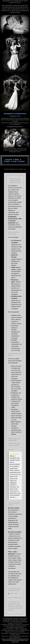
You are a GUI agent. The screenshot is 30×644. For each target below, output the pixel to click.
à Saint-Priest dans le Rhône (11, 629)
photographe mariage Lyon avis (18, 622)
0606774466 (14, 594)
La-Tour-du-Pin (14, 632)
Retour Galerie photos (9, 9)
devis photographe (15, 638)
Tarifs (17, 159)
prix (5, 626)
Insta (14, 161)
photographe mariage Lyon (11, 620)
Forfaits (7, 161)
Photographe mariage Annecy (13, 5)
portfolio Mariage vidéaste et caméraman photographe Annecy (15, 151)
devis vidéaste (10, 626)
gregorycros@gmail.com (15, 598)
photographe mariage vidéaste (15, 627)
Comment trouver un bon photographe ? (19, 123)
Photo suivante (16, 7)
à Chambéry (22, 620)
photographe (16, 622)
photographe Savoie (20, 626)
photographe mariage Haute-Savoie (11, 633)
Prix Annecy (21, 9)
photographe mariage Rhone (20, 636)
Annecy (10, 622)
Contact (22, 161)
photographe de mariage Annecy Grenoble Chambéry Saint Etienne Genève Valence (15, 121)
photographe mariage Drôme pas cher (18, 625)
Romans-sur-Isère (7, 636)
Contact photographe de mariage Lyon (15, 169)
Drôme (20, 623)
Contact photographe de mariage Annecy (19, 11)
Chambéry (4, 625)
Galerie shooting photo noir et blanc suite (15, 149)
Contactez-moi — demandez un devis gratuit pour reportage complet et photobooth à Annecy (15, 606)
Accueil (9, 159)
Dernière (25, 7)
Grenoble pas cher (13, 630)
